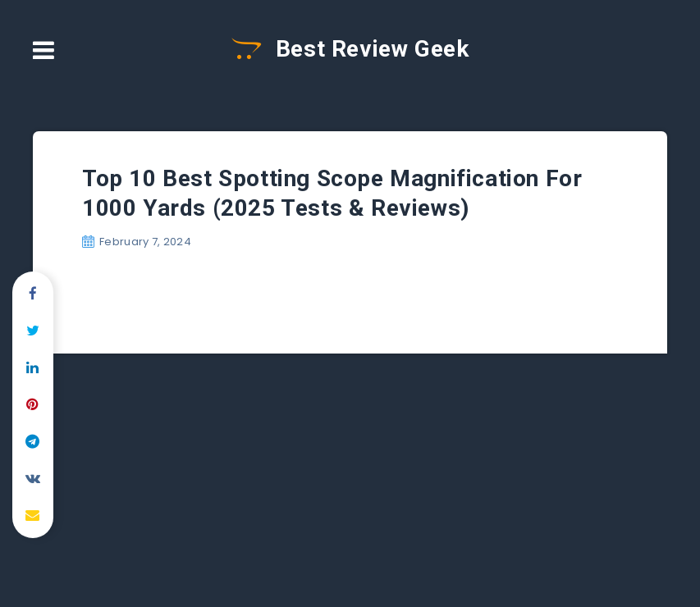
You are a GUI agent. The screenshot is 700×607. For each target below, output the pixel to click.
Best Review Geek (350, 49)
